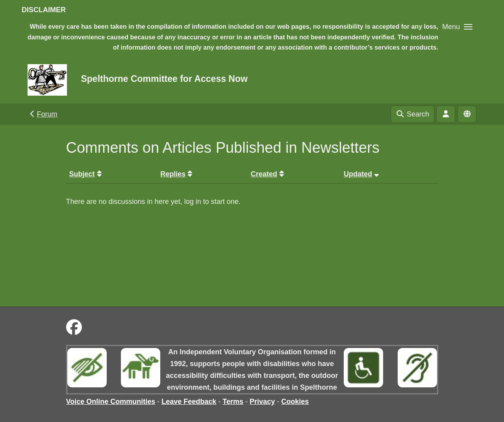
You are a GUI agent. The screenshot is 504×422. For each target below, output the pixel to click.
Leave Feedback (189, 402)
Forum (43, 114)
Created (269, 174)
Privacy (262, 402)
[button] (457, 27)
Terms (233, 402)
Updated (362, 174)
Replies (177, 174)
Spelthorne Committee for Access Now (164, 79)
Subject (87, 174)
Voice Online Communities (111, 402)
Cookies (295, 402)
